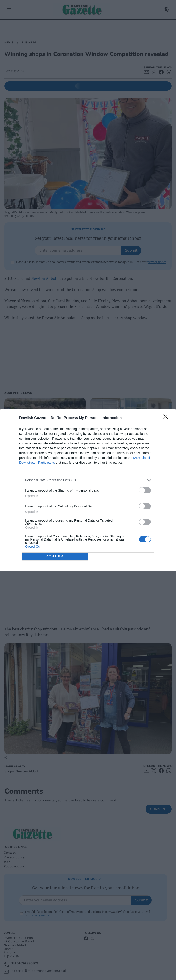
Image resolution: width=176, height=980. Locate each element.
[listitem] (88, 480)
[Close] (167, 418)
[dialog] (88, 490)
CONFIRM (55, 556)
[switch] (145, 490)
